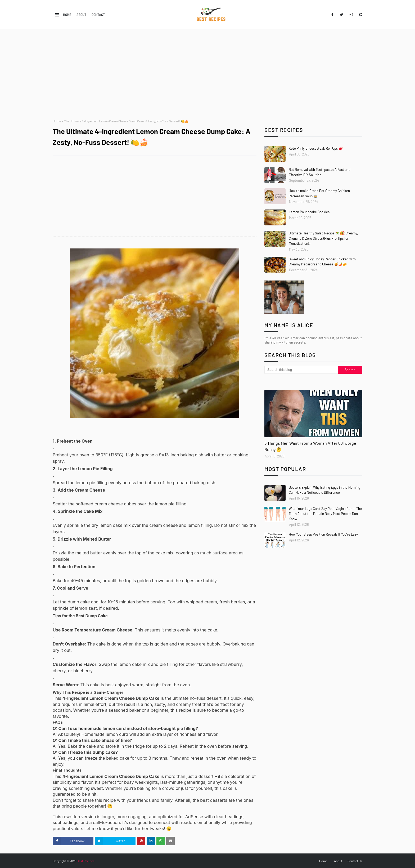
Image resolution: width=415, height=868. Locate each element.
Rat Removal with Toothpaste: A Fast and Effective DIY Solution (320, 172)
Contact (98, 15)
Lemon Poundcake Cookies (309, 212)
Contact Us (355, 861)
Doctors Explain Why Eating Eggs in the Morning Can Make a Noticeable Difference (324, 490)
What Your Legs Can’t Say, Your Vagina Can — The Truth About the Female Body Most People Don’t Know (325, 514)
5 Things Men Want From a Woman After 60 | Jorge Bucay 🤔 (310, 446)
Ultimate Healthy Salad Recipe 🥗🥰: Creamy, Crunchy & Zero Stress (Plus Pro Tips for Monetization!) (323, 238)
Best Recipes (86, 861)
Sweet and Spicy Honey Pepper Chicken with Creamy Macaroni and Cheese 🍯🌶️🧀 (322, 262)
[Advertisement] (207, 74)
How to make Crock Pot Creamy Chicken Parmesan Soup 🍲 (319, 193)
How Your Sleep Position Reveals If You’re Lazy (323, 534)
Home (67, 15)
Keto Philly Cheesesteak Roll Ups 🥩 (316, 148)
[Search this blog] (301, 370)
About (81, 15)
